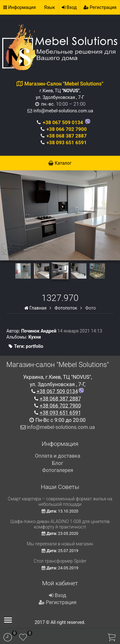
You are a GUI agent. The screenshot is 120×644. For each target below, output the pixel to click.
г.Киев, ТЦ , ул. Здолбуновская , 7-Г (64, 91)
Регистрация (100, 7)
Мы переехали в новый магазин (60, 544)
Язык (49, 7)
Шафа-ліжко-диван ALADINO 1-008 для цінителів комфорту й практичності (60, 524)
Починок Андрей (39, 331)
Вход (69, 7)
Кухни (35, 337)
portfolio (35, 346)
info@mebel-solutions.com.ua (63, 111)
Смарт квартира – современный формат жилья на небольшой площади (60, 502)
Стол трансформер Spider (60, 561)
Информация (20, 7)
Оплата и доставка (57, 456)
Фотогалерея (57, 470)
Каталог (60, 163)
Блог (57, 463)
